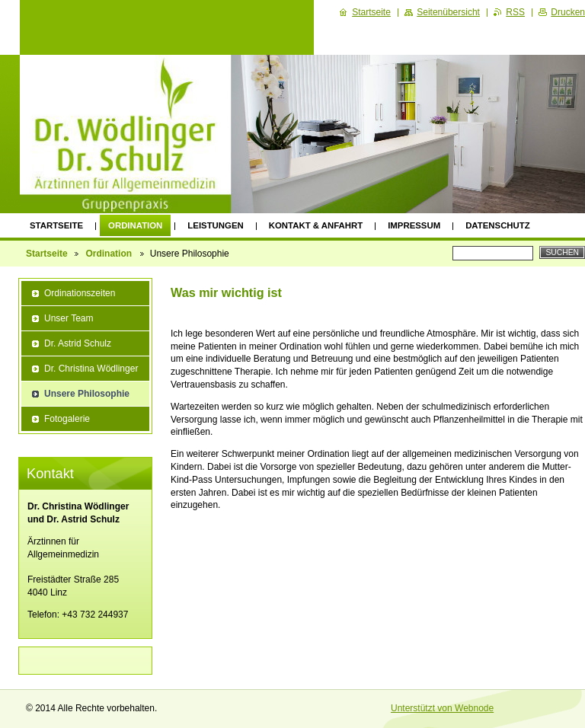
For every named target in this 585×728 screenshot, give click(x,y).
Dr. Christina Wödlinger (91, 369)
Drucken (568, 12)
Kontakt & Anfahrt (316, 225)
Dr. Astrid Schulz (78, 343)
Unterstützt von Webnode (442, 708)
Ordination (135, 225)
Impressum (414, 225)
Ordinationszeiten (80, 293)
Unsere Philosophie (87, 394)
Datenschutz (498, 225)
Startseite (56, 225)
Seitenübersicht (448, 12)
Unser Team (69, 318)
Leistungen (215, 225)
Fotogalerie (67, 419)
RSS (515, 12)
